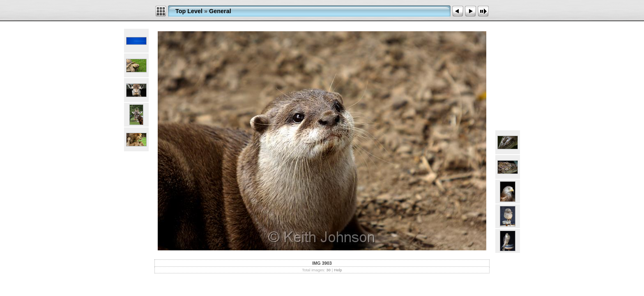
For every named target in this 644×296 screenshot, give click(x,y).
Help (338, 270)
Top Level (189, 11)
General (220, 11)
